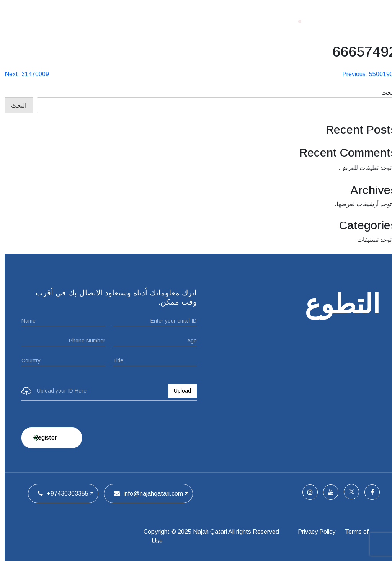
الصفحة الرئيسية (251, 21)
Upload (178, 391)
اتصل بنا (95, 21)
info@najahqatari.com (144, 493)
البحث (384, 92)
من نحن (206, 21)
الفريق (125, 21)
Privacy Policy (314, 532)
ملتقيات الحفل (164, 21)
